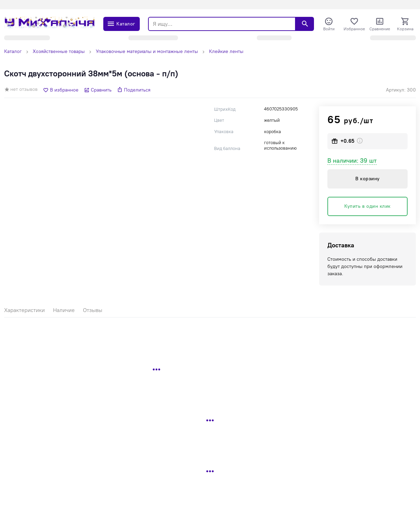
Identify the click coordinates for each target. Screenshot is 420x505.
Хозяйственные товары (59, 51)
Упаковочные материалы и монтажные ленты (147, 51)
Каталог (13, 51)
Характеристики (24, 310)
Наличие (64, 310)
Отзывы (93, 310)
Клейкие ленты (226, 51)
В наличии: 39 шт (352, 161)
